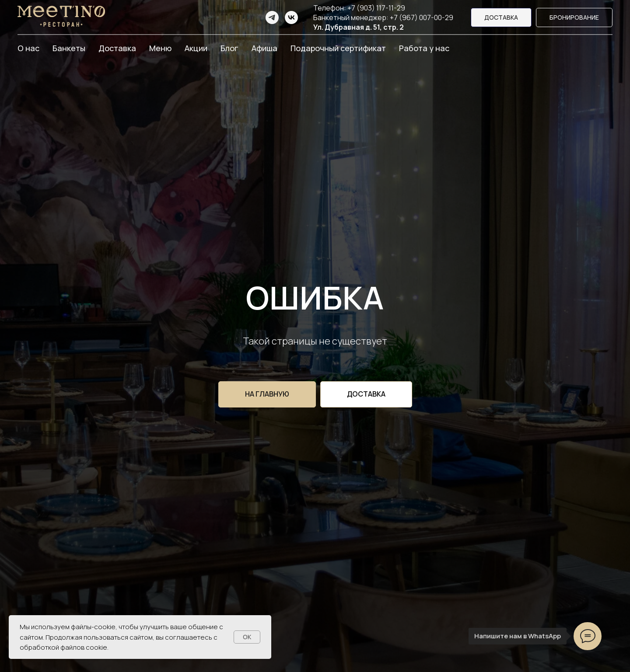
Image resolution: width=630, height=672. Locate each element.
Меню (160, 48)
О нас (28, 48)
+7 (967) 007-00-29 (422, 17)
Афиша (264, 48)
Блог (229, 48)
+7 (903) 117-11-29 (376, 8)
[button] (574, 18)
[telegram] (272, 17)
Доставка (117, 48)
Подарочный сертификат (338, 48)
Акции (196, 48)
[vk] (291, 17)
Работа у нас (424, 48)
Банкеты (69, 48)
